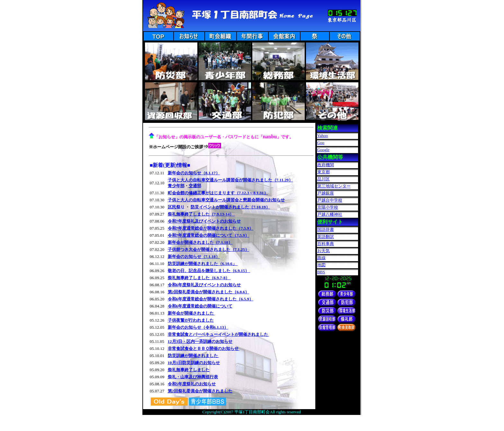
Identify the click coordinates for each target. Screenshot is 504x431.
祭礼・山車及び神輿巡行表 (193, 377)
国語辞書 (326, 229)
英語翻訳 (326, 237)
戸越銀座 (326, 193)
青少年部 (176, 186)
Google (323, 150)
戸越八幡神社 (330, 214)
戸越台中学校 (330, 200)
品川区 (324, 179)
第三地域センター (334, 186)
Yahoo (323, 136)
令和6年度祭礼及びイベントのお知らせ (204, 285)
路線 (321, 258)
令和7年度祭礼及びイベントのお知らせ (204, 221)
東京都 (324, 172)
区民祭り (176, 207)
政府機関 (326, 165)
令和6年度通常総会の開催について (200, 306)
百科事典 (326, 244)
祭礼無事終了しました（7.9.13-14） (201, 214)
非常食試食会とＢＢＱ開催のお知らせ (204, 348)
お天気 (324, 251)
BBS (321, 272)
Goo (321, 143)
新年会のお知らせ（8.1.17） (194, 173)
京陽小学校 (328, 207)
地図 (321, 265)
